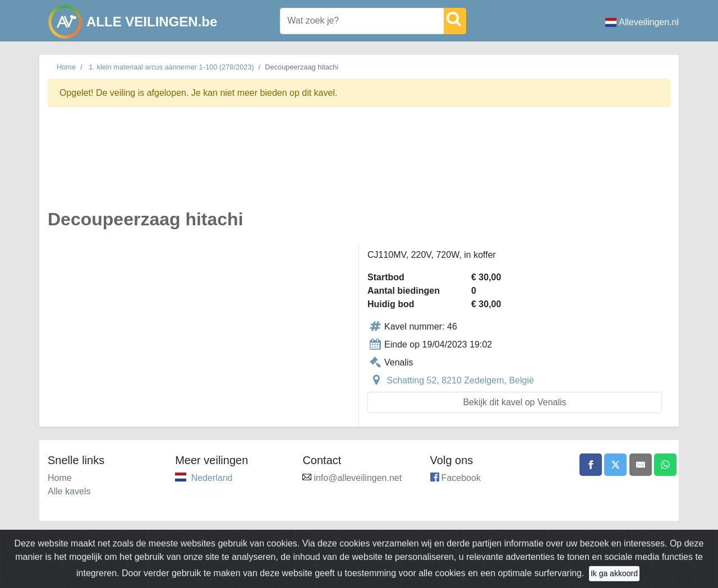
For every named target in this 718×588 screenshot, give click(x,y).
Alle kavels (69, 491)
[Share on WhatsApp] (665, 465)
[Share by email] (641, 465)
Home (66, 67)
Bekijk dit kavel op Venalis (514, 402)
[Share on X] (615, 465)
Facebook (461, 478)
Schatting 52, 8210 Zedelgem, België (460, 380)
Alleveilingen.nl (642, 22)
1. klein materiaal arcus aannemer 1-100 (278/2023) (171, 67)
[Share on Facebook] (591, 465)
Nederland (212, 478)
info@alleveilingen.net (358, 478)
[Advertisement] (359, 165)
